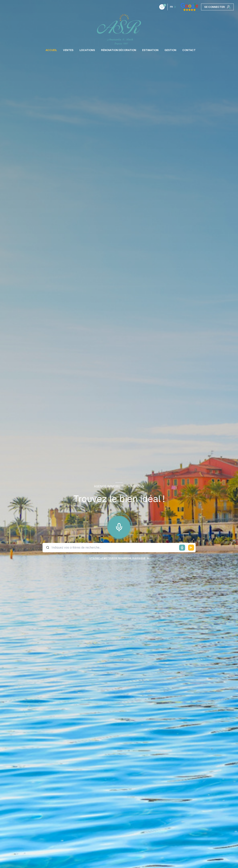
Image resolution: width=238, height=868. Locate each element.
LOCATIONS (87, 50)
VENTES (68, 50)
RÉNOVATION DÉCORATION (119, 50)
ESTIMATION (150, 50)
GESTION (170, 50)
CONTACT (189, 50)
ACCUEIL (51, 50)
